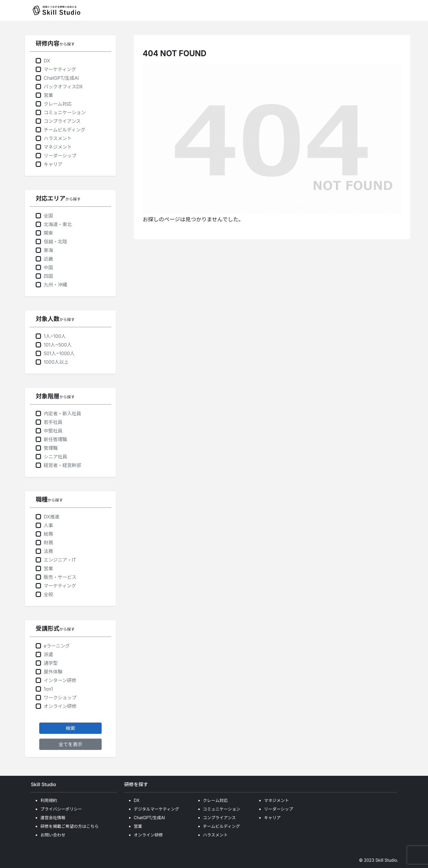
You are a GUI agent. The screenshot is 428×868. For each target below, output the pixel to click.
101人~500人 (58, 345)
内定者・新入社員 (62, 414)
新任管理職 (55, 440)
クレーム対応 (58, 104)
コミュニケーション (65, 113)
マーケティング (60, 69)
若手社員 (53, 422)
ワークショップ (60, 698)
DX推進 (52, 517)
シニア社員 (55, 457)
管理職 (51, 448)
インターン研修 (60, 680)
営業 (48, 95)
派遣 (48, 655)
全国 (48, 216)
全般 (48, 594)
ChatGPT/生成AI (61, 78)
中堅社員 (53, 431)
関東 (48, 233)
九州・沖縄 (55, 285)
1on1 (48, 689)
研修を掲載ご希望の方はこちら (70, 826)
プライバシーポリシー (61, 809)
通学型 (51, 663)
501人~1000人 (59, 354)
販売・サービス (60, 577)
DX (47, 61)
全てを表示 (70, 744)
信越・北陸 (55, 242)
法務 (48, 551)
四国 (48, 276)
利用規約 (49, 800)
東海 (48, 250)
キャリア (53, 164)
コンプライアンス (62, 121)
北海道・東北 (58, 224)
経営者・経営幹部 (62, 465)
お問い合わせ (53, 835)
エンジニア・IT (60, 560)
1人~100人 (55, 336)
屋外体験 (53, 672)
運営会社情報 (53, 818)
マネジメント (58, 147)
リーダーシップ (60, 156)
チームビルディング (64, 130)
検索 (70, 728)
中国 (48, 268)
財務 (48, 543)
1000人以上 (56, 362)
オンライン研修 (60, 706)
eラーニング (57, 646)
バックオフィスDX (63, 87)
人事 (48, 525)
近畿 (48, 259)
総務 (48, 534)
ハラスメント (58, 138)
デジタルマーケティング (156, 809)
